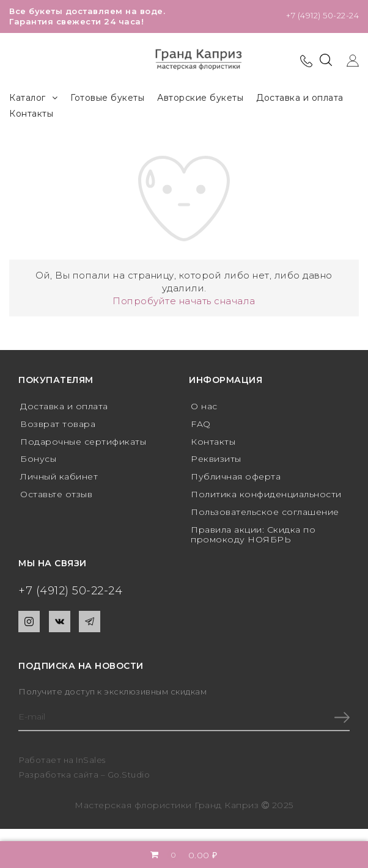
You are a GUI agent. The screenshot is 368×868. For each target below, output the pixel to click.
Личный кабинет (59, 476)
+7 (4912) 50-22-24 (322, 15)
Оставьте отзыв (56, 494)
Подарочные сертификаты (83, 442)
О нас (204, 406)
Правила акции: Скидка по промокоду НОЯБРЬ (253, 535)
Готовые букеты (107, 98)
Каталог (33, 98)
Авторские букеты (200, 98)
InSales (91, 760)
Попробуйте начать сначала (184, 301)
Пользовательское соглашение (265, 512)
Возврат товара (58, 424)
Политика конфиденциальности (266, 494)
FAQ (201, 424)
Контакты (31, 114)
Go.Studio (129, 775)
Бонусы (38, 459)
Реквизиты (216, 459)
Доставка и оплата (300, 98)
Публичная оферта (236, 476)
